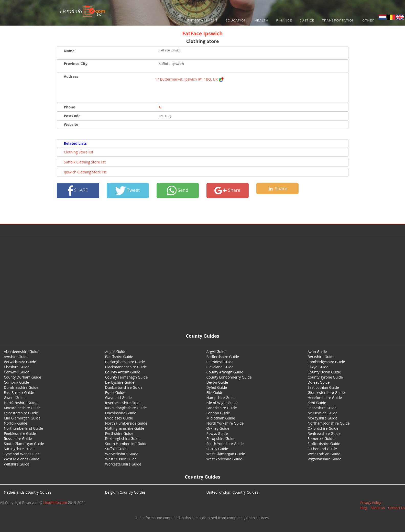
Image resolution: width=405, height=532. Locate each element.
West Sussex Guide (121, 459)
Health (261, 20)
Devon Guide (217, 382)
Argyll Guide (217, 352)
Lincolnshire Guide (121, 413)
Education (236, 20)
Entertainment (202, 20)
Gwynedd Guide (118, 398)
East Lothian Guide (323, 387)
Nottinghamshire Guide (125, 428)
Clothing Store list (79, 152)
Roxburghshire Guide (123, 439)
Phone (70, 107)
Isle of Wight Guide (222, 403)
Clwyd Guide (318, 367)
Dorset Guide (319, 382)
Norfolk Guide (15, 423)
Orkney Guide (218, 428)
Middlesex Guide (119, 418)
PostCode (72, 116)
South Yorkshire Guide (225, 444)
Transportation (338, 20)
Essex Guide (115, 392)
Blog (364, 508)
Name (69, 51)
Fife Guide (215, 392)
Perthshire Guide (119, 433)
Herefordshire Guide (325, 398)
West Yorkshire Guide (224, 459)
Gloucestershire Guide (326, 392)
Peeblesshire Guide (20, 433)
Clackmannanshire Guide (126, 367)
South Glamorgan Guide (24, 444)
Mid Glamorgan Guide (22, 418)
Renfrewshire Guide (324, 433)
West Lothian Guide (324, 454)
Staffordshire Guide (324, 444)
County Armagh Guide (225, 372)
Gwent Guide (15, 398)
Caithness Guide (220, 362)
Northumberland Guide (23, 428)
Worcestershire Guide (123, 464)
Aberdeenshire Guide (22, 352)
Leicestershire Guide (21, 413)
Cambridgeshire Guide (326, 362)
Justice (307, 20)
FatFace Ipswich (203, 33)
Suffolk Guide (116, 449)
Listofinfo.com (55, 502)
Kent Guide (317, 403)
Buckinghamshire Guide (125, 362)
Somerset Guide (321, 439)
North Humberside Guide (126, 423)
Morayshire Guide (322, 418)
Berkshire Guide (321, 357)
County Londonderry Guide (229, 377)
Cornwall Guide (17, 372)
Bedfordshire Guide (223, 357)
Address (71, 76)
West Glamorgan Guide (226, 454)
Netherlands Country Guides (28, 492)
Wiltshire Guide (17, 464)
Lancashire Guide (322, 408)
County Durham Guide (23, 377)
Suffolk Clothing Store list (85, 162)
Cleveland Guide (220, 367)
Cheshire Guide (17, 367)
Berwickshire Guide (20, 362)
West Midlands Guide (21, 459)
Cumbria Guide (16, 382)
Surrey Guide (217, 449)
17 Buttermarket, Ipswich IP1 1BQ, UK (189, 79)
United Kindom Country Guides (232, 492)
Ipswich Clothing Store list (85, 172)
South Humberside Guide (126, 444)
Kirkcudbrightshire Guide (126, 408)
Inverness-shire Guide (123, 403)
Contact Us (397, 508)
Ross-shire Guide (18, 439)
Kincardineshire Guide (22, 408)
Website (71, 124)
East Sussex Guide (19, 392)
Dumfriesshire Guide (21, 387)
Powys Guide (217, 433)
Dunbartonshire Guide (124, 387)
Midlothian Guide (221, 418)
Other (368, 20)
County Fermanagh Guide (127, 377)
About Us (378, 508)
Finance (284, 20)
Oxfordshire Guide (323, 428)
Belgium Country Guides (125, 492)
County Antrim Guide (123, 372)
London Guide (218, 413)
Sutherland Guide (322, 449)
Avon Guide (317, 352)
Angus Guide (116, 352)
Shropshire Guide (221, 439)
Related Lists (75, 143)
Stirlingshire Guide (19, 449)
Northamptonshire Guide (329, 423)
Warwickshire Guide (122, 454)
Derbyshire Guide (120, 382)
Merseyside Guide (322, 413)
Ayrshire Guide (16, 357)
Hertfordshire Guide (21, 403)
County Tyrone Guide (325, 377)
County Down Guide (324, 372)
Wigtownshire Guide (324, 459)
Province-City (76, 64)
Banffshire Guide (119, 357)
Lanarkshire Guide (222, 408)
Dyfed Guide (217, 387)
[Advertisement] (203, 277)
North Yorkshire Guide (225, 423)
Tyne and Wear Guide (22, 454)
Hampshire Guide (221, 398)
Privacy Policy (371, 503)
